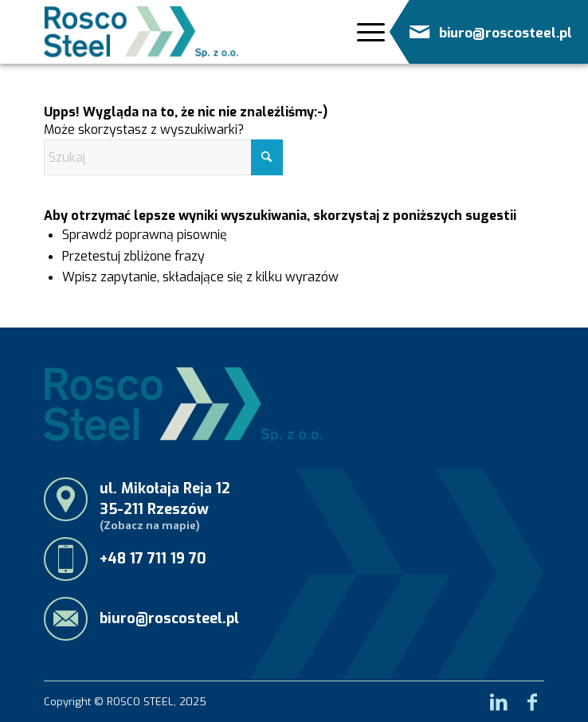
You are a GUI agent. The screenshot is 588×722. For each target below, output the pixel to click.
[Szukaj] (163, 157)
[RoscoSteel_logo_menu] (141, 32)
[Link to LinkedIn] (499, 697)
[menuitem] (364, 37)
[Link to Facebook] (532, 697)
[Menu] (366, 32)
